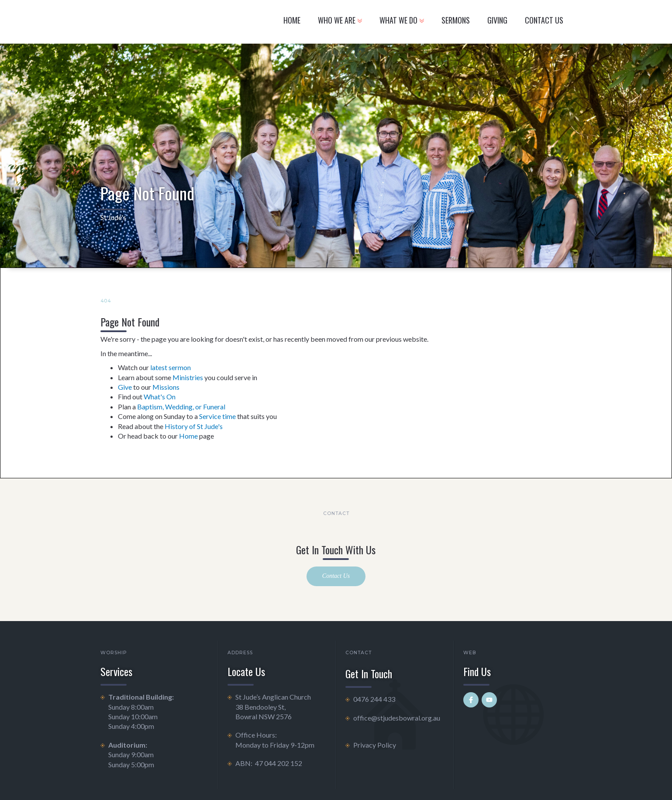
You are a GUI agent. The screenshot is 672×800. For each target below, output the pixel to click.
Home (292, 20)
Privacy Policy (375, 745)
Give (125, 387)
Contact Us (336, 576)
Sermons (456, 20)
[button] (340, 22)
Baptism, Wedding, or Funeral (181, 407)
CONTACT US (544, 20)
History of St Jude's (194, 426)
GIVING (497, 20)
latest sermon (171, 367)
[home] (163, 22)
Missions (166, 387)
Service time (217, 416)
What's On (160, 397)
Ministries (188, 377)
